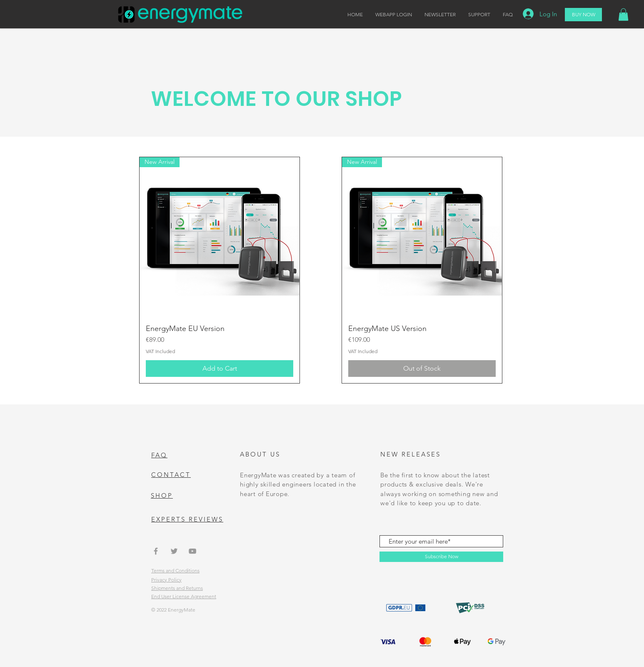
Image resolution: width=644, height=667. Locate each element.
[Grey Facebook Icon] (156, 551)
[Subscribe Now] (441, 557)
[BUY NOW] (583, 15)
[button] (623, 15)
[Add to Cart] (220, 369)
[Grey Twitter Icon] (174, 551)
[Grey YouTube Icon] (192, 551)
